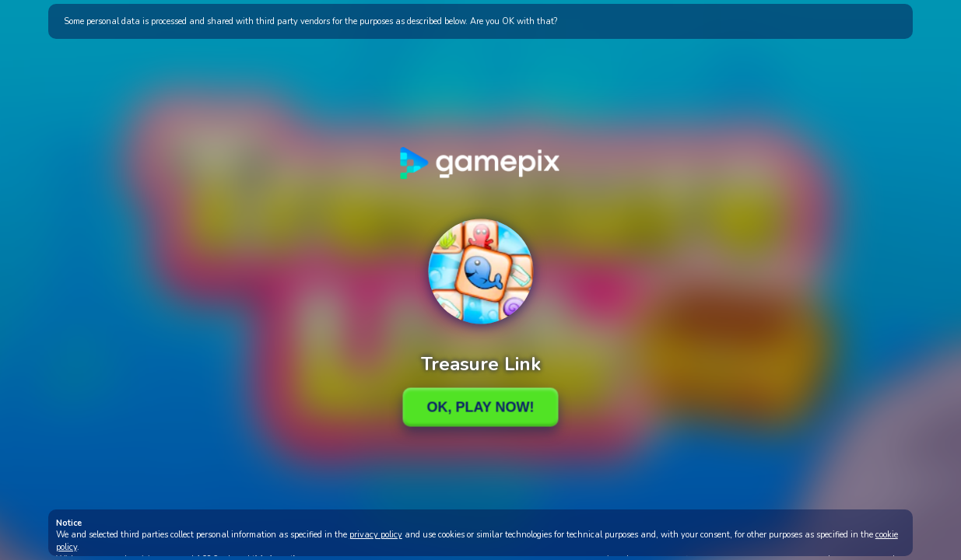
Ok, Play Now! (480, 407)
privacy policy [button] (376, 535)
